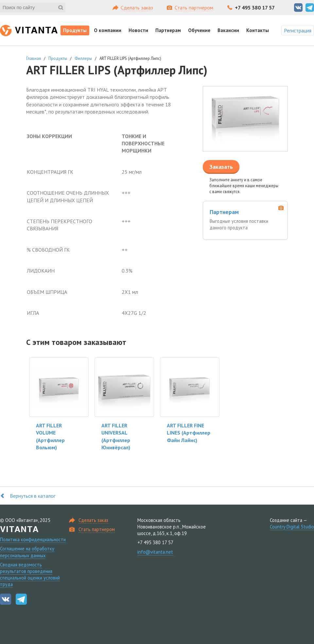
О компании (108, 30)
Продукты (75, 30)
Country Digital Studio (292, 527)
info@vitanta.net (155, 552)
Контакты (258, 30)
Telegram (310, 8)
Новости (138, 30)
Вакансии (228, 30)
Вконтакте (298, 8)
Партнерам (168, 30)
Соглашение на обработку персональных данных (27, 552)
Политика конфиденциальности (33, 539)
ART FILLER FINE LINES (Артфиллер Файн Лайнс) (189, 433)
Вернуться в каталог (33, 496)
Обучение (199, 30)
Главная (34, 58)
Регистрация (298, 30)
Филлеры (83, 58)
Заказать (221, 167)
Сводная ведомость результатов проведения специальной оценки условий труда (30, 574)
